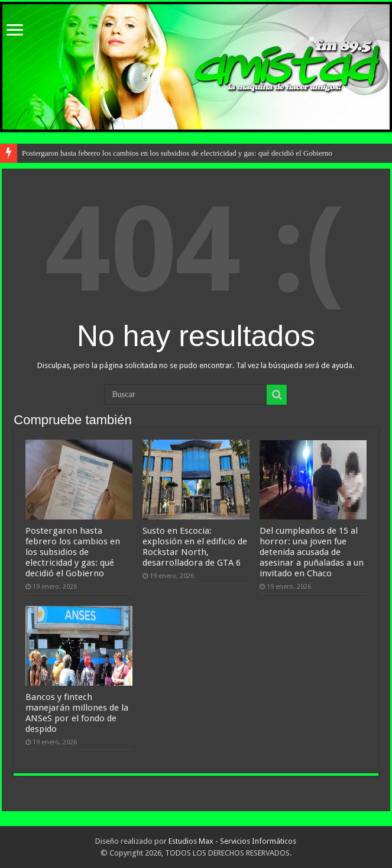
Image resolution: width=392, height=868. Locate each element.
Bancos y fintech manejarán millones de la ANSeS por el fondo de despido (77, 713)
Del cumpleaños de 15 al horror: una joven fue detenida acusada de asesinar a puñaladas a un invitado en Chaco (312, 552)
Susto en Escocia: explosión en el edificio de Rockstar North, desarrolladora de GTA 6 (195, 547)
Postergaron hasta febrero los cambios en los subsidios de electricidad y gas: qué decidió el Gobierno (177, 153)
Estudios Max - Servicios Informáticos (232, 841)
